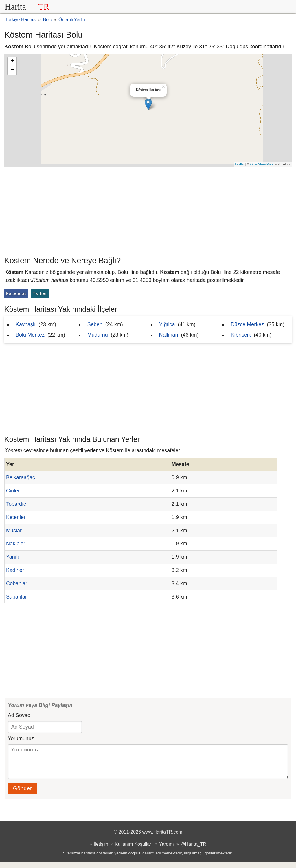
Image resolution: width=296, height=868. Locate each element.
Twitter (40, 293)
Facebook (16, 293)
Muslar (14, 531)
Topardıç (16, 504)
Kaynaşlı (26, 324)
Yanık (13, 557)
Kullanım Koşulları (134, 850)
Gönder (23, 794)
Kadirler (15, 570)
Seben (95, 324)
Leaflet (240, 164)
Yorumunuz (21, 738)
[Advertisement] (148, 210)
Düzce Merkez (247, 324)
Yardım (167, 850)
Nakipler (16, 544)
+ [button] (12, 62)
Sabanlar (16, 597)
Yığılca (167, 324)
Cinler (13, 491)
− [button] (12, 70)
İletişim (101, 850)
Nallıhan (169, 335)
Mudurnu (98, 335)
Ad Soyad (19, 715)
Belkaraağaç (21, 477)
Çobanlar (17, 583)
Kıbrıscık (241, 335)
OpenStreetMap (262, 164)
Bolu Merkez (30, 335)
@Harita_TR (193, 850)
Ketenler (16, 517)
